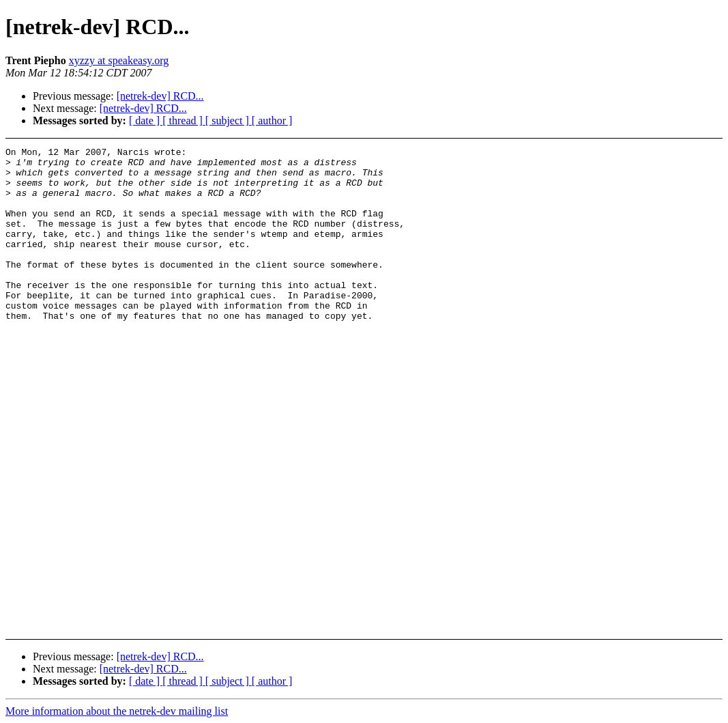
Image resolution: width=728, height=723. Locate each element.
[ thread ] (184, 120)
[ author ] (272, 120)
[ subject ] (229, 120)
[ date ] (146, 120)
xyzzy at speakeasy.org (119, 60)
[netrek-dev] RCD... (160, 96)
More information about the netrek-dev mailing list (117, 711)
